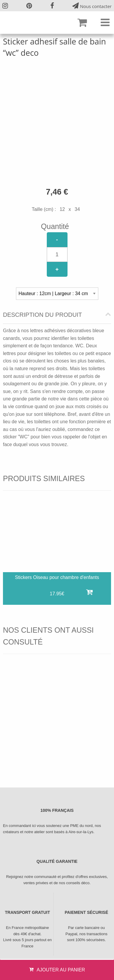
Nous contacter (92, 6)
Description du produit (42, 315)
